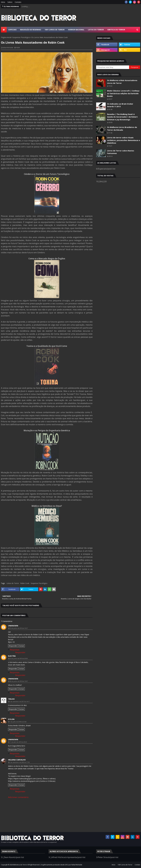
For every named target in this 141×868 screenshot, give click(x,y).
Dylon (11, 719)
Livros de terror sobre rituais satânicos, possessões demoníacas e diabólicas (124, 140)
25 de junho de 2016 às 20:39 (19, 658)
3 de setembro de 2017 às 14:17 (20, 701)
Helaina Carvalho (17, 760)
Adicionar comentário (18, 797)
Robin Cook (25, 583)
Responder (13, 646)
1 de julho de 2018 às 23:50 (18, 722)
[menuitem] (4, 30)
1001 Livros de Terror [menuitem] (55, 30)
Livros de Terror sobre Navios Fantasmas (121, 152)
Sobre (10, 2)
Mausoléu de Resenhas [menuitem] (31, 30)
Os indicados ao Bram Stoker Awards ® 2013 (120, 105)
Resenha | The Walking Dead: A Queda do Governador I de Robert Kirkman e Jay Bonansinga (122, 117)
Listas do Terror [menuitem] (96, 30)
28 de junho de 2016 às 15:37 (19, 681)
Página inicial (6, 37)
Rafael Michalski (8, 48)
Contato (18, 2)
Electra (12, 656)
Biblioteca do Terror (20, 865)
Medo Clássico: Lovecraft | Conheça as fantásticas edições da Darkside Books (123, 93)
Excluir (22, 646)
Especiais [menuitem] (12, 30)
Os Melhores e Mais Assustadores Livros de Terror (122, 82)
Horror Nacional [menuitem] (76, 30)
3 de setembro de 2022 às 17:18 (20, 762)
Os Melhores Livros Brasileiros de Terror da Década (122, 129)
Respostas (15, 650)
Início (3, 2)
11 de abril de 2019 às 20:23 (18, 742)
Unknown (13, 626)
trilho (11, 699)
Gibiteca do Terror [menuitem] (116, 30)
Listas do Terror (13, 583)
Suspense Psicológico (21, 37)
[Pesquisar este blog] (113, 67)
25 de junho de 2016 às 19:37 (19, 628)
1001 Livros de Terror (125, 865)
